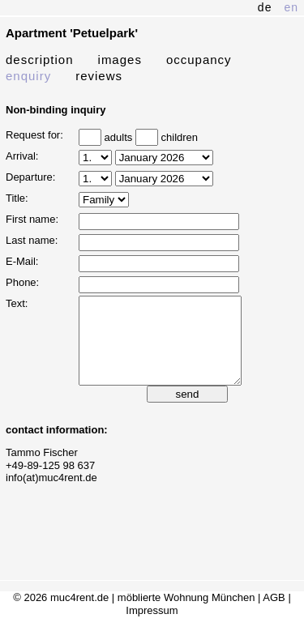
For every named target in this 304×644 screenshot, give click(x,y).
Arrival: (22, 156)
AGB (274, 614)
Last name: (32, 240)
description (40, 60)
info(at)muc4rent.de (51, 495)
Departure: (30, 177)
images (120, 60)
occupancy (199, 60)
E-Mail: (22, 261)
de (265, 7)
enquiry (28, 76)
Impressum (152, 627)
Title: (17, 198)
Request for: (34, 135)
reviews (99, 76)
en (291, 7)
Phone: (22, 282)
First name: (32, 219)
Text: (17, 303)
